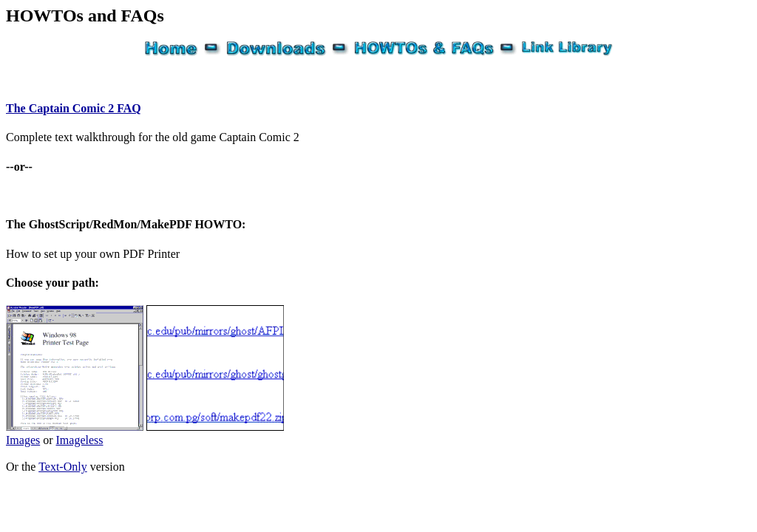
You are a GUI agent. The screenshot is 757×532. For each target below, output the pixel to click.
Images (23, 440)
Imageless (80, 440)
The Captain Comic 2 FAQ (74, 108)
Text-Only (63, 467)
